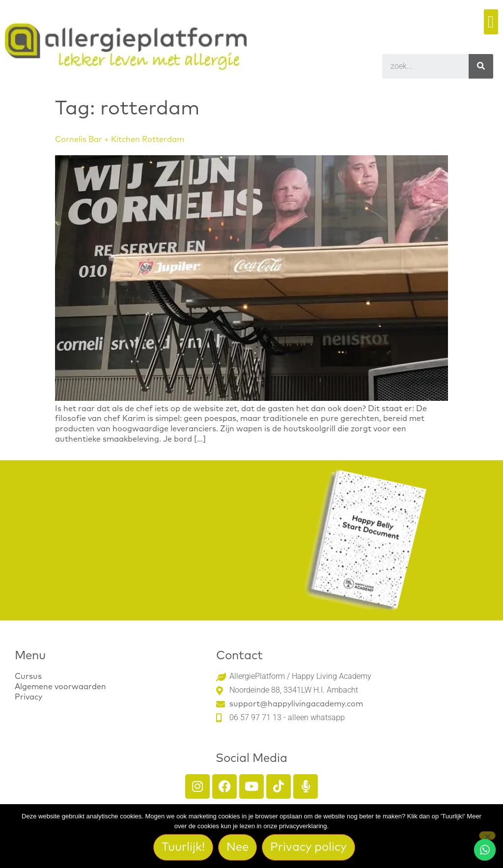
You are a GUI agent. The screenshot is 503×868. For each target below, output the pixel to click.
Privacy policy (308, 847)
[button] (491, 22)
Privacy (28, 697)
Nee (238, 847)
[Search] (481, 66)
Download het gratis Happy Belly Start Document (151, 543)
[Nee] (487, 836)
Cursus (28, 676)
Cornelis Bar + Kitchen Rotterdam (120, 140)
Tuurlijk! (183, 847)
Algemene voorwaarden (60, 687)
